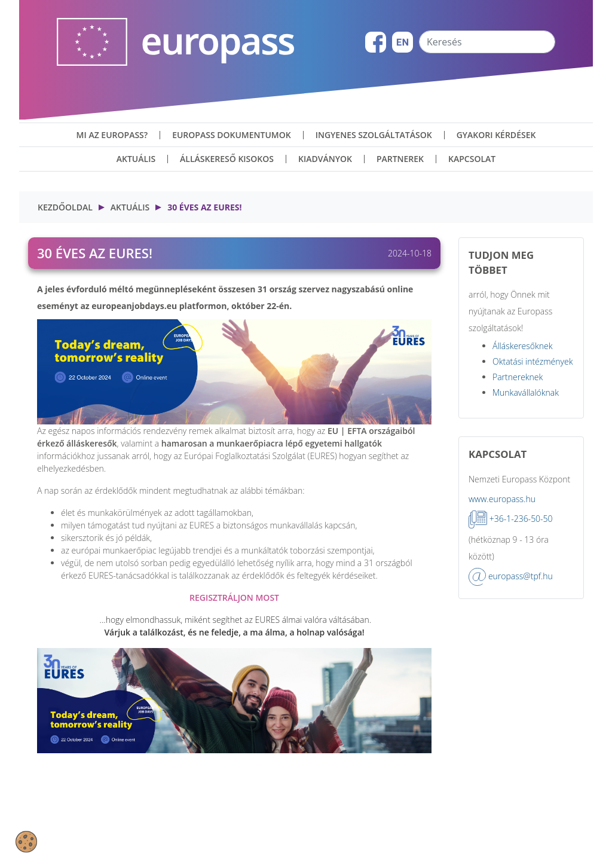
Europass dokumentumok (232, 135)
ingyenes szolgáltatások (374, 135)
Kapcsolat (472, 159)
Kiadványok (325, 159)
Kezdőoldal (65, 207)
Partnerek (400, 159)
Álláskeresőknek (523, 346)
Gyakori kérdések (496, 135)
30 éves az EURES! (204, 207)
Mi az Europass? (112, 135)
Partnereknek (518, 377)
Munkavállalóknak (526, 392)
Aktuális (136, 159)
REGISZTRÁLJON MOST (234, 597)
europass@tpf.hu (521, 576)
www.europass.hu (502, 499)
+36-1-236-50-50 (521, 519)
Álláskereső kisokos (227, 159)
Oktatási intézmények (533, 361)
